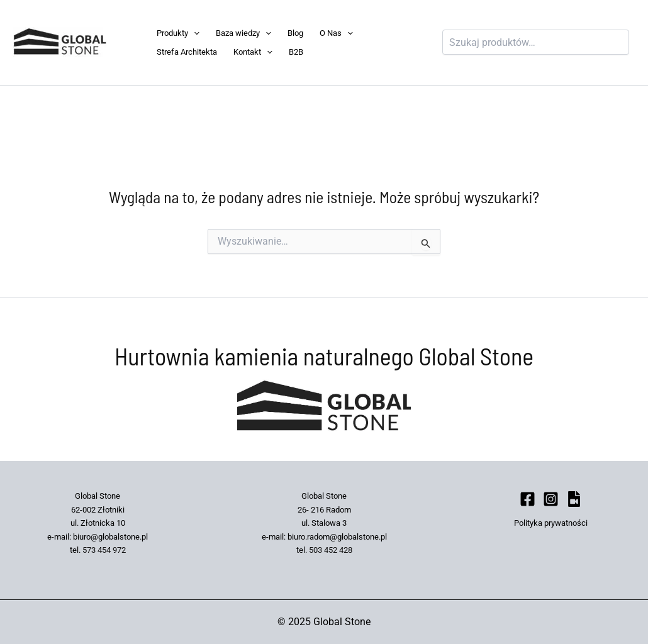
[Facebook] (528, 499)
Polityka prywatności (551, 523)
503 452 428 (331, 550)
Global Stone (126, 42)
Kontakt (253, 52)
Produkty (178, 33)
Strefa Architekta (187, 52)
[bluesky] (574, 499)
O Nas (336, 33)
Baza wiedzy (243, 33)
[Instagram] (551, 499)
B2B (296, 52)
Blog (295, 33)
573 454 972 (104, 550)
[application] (194, 33)
